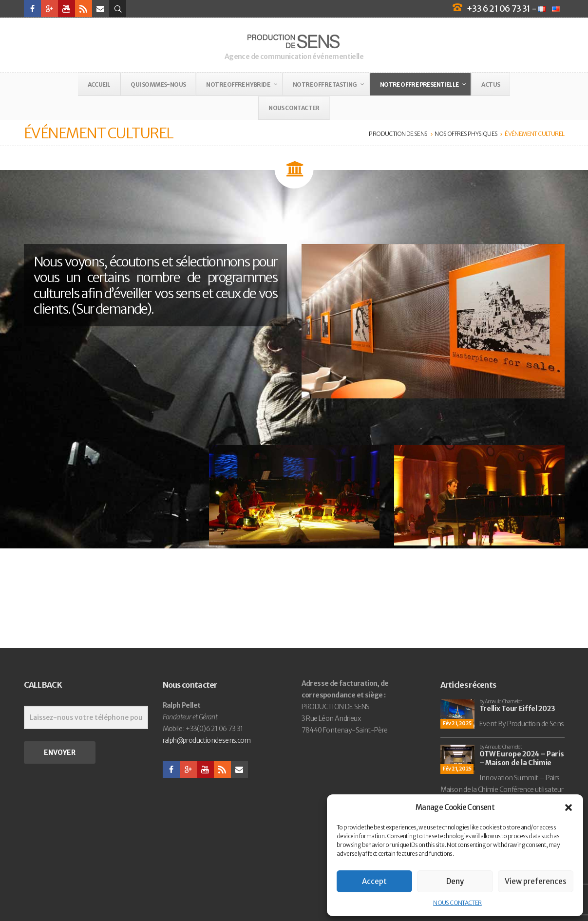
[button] (569, 808)
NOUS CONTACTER (457, 903)
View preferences (535, 881)
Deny (455, 881)
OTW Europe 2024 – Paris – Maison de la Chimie (522, 758)
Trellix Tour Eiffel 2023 (517, 709)
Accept (374, 881)
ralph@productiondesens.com (207, 740)
